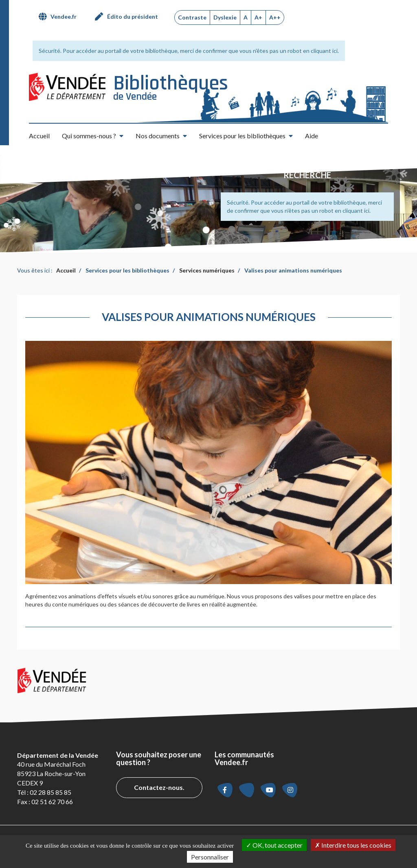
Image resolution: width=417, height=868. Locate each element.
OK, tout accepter (274, 845)
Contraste (192, 17)
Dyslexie (225, 17)
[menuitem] (61, 17)
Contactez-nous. (159, 787)
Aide (312, 136)
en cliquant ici (320, 51)
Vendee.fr (64, 16)
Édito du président (133, 16)
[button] (93, 136)
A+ (258, 17)
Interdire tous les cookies (353, 845)
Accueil (39, 136)
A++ (275, 17)
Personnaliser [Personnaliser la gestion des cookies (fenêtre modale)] (210, 857)
